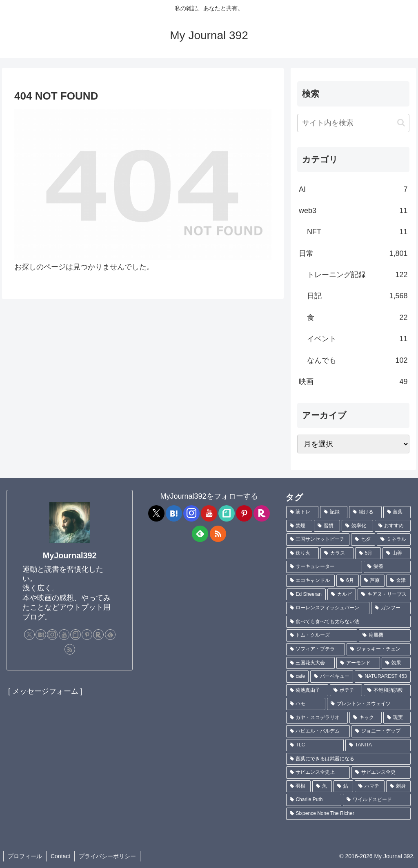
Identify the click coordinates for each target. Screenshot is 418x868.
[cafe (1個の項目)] (298, 677)
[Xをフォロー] (29, 635)
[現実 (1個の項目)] (397, 718)
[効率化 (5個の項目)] (357, 526)
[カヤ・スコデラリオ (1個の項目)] (317, 718)
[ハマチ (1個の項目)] (369, 786)
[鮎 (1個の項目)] (343, 786)
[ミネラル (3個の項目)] (394, 539)
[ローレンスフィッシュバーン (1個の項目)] (328, 608)
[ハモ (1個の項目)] (306, 704)
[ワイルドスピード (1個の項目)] (377, 800)
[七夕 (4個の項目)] (363, 539)
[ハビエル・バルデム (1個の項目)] (318, 731)
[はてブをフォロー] (41, 635)
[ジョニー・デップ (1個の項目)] (381, 731)
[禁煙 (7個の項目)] (299, 526)
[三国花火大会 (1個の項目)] (310, 663)
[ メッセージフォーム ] (45, 691)
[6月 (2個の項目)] (347, 581)
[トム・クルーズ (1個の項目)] (322, 635)
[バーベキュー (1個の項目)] (332, 677)
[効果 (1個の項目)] (396, 663)
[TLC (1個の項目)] (315, 745)
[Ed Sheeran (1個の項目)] (306, 595)
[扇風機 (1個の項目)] (385, 635)
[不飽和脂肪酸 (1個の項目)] (387, 690)
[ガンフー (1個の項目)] (391, 608)
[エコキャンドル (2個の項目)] (311, 581)
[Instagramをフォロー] (52, 635)
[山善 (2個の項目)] (397, 553)
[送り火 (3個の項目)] (303, 553)
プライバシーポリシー (107, 856)
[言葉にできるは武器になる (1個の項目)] (348, 759)
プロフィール (25, 856)
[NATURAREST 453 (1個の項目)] (383, 677)
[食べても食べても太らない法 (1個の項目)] (348, 622)
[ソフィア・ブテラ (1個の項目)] (316, 649)
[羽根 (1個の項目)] (298, 786)
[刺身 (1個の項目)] (398, 786)
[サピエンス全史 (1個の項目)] (381, 773)
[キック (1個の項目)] (366, 718)
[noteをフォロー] (76, 635)
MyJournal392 (70, 555)
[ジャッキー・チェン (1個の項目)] (379, 649)
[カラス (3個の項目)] (337, 553)
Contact (60, 856)
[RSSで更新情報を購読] (70, 649)
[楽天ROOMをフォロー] (98, 635)
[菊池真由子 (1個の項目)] (307, 690)
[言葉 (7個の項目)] (397, 512)
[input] (353, 123)
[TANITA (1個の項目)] (378, 745)
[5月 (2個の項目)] (368, 553)
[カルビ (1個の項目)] (342, 595)
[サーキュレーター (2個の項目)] (324, 567)
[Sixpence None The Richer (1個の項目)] (348, 814)
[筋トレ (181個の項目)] (302, 512)
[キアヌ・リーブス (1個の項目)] (384, 595)
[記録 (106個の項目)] (334, 512)
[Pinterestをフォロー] (87, 635)
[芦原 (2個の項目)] (373, 581)
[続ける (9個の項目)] (365, 512)
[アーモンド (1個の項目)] (358, 663)
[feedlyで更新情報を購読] (110, 635)
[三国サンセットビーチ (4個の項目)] (318, 539)
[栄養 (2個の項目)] (387, 567)
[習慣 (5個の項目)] (327, 526)
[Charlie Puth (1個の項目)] (314, 800)
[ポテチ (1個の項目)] (346, 690)
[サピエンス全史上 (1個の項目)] (318, 773)
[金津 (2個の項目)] (398, 581)
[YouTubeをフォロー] (64, 635)
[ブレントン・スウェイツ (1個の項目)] (369, 704)
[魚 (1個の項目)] (322, 786)
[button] (401, 123)
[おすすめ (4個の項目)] (393, 526)
